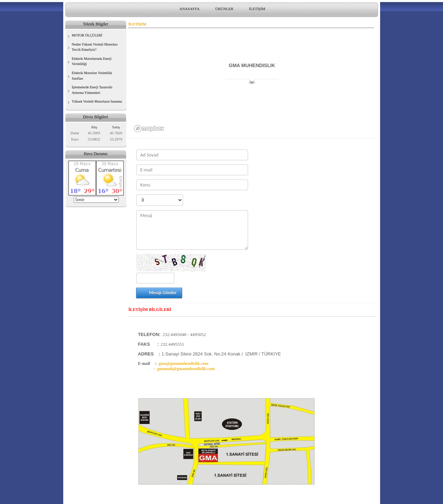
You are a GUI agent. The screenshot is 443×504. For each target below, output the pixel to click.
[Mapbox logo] (149, 129)
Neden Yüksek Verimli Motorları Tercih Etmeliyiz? (95, 47)
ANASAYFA (189, 9)
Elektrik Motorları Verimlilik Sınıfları (92, 76)
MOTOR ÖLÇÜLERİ (87, 35)
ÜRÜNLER (224, 9)
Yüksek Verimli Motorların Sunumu (97, 101)
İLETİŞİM (257, 9)
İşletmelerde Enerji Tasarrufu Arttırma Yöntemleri (92, 90)
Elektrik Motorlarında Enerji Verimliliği (92, 61)
